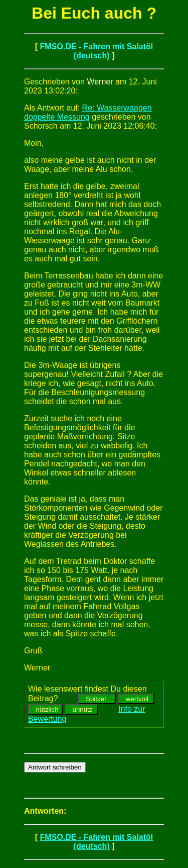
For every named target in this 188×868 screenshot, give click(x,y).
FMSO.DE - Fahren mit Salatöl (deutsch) (96, 51)
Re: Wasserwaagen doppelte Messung (88, 112)
